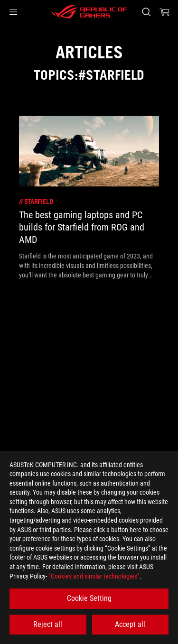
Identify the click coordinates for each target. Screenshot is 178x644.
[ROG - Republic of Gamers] (89, 12)
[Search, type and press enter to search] (146, 12)
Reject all (48, 624)
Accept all (130, 624)
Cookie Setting (89, 598)
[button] (13, 12)
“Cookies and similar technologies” (94, 576)
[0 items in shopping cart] (165, 12)
